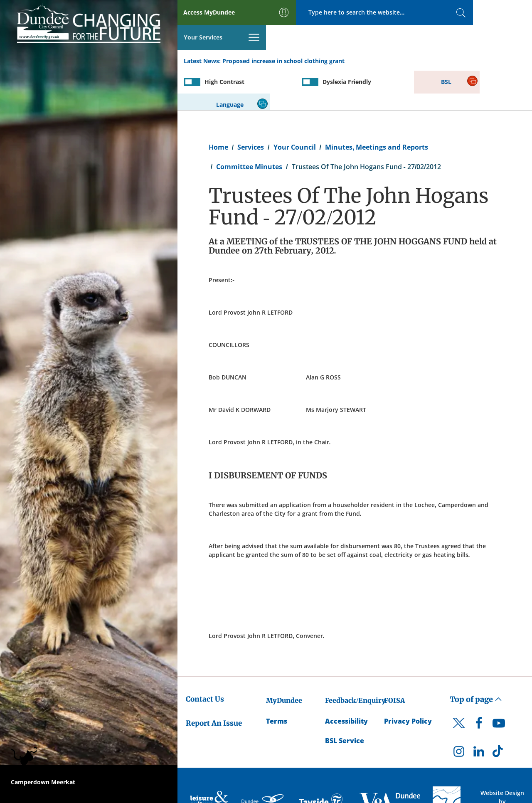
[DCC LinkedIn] (479, 713)
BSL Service (345, 700)
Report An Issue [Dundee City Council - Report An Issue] (214, 682)
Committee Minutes (249, 126)
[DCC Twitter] (459, 690)
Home (218, 106)
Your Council (295, 106)
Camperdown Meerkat (43, 782)
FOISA (394, 660)
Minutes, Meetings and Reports (377, 106)
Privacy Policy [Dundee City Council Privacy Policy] (408, 681)
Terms (277, 681)
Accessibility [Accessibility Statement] (346, 681)
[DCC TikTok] (499, 713)
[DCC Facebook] (479, 685)
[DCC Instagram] (459, 713)
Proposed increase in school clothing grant (283, 37)
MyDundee (284, 660)
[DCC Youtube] (499, 685)
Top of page (476, 659)
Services (251, 106)
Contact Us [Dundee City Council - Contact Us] (205, 658)
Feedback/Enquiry (355, 660)
